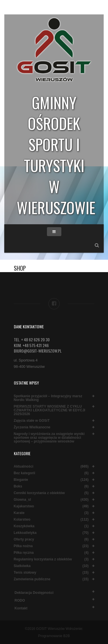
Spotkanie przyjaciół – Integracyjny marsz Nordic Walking (48, 398)
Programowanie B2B (54, 636)
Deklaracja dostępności (34, 593)
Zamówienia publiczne (32, 579)
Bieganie (21, 480)
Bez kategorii (25, 473)
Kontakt (21, 608)
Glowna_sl (22, 500)
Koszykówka (24, 526)
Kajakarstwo (24, 506)
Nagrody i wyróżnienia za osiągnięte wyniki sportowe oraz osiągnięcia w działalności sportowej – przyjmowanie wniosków (49, 438)
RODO (20, 600)
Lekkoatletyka (25, 533)
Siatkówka (22, 566)
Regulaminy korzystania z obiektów (43, 559)
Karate (19, 513)
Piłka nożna (23, 546)
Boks (18, 486)
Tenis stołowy (25, 573)
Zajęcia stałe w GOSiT (32, 421)
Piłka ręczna (24, 553)
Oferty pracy (24, 540)
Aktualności (24, 467)
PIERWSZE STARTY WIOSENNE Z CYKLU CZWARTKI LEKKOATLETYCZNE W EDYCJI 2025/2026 (50, 410)
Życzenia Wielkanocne (32, 427)
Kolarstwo (22, 520)
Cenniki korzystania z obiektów (39, 493)
